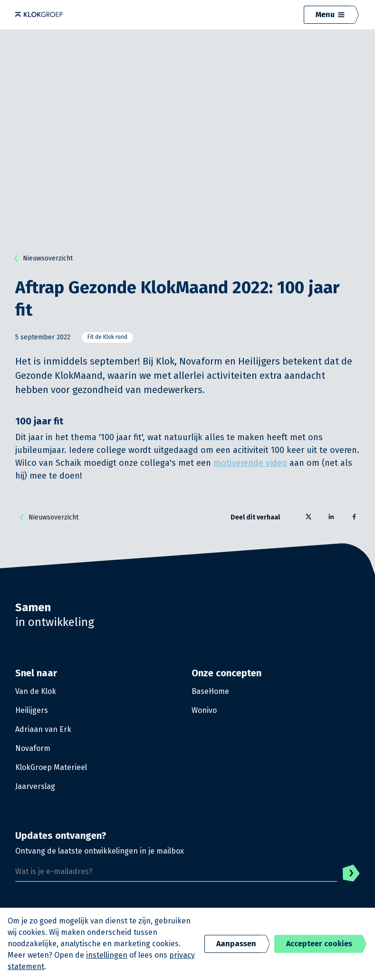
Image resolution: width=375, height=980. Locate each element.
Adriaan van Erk (43, 729)
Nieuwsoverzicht (41, 259)
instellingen (107, 955)
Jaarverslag (35, 786)
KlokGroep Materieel (51, 767)
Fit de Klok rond (107, 337)
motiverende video (250, 463)
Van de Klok (36, 691)
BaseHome (210, 691)
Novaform (33, 748)
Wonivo (204, 710)
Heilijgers (32, 710)
